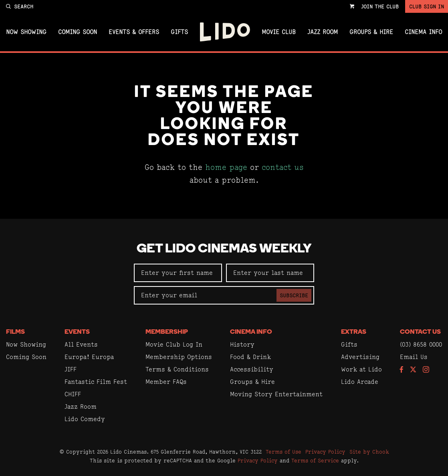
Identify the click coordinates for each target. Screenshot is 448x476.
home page (226, 167)
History (242, 344)
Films (15, 332)
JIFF (71, 369)
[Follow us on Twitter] (413, 370)
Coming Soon (78, 32)
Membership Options (179, 357)
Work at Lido (361, 369)
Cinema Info (423, 32)
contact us (283, 167)
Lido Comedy (85, 419)
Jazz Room (323, 32)
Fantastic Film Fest (96, 382)
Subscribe (294, 295)
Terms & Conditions (177, 369)
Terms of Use (284, 452)
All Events (81, 344)
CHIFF (73, 394)
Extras (354, 332)
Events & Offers (134, 32)
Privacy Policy (325, 452)
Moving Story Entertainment (276, 394)
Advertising (360, 357)
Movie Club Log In (174, 344)
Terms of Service (315, 460)
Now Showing (26, 32)
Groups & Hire (371, 32)
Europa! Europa (89, 357)
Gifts (179, 32)
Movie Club (279, 32)
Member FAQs (166, 382)
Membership (167, 332)
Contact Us (420, 332)
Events (77, 332)
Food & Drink (250, 357)
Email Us (414, 357)
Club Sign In (427, 6)
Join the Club (380, 6)
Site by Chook (369, 452)
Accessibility (252, 369)
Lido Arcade (360, 382)
